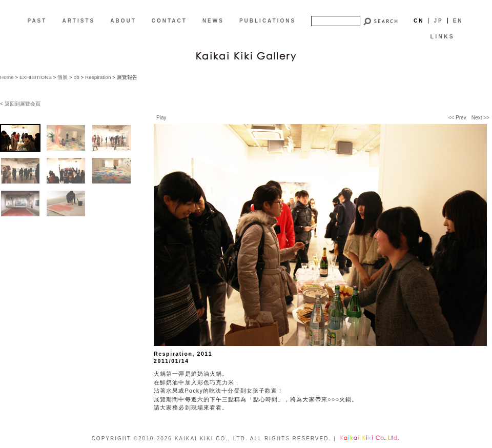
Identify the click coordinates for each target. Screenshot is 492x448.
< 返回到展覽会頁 (20, 104)
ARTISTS (78, 21)
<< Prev (457, 118)
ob (77, 77)
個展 (63, 77)
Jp (438, 21)
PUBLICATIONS (268, 21)
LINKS (443, 36)
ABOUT (123, 21)
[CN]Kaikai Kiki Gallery (246, 55)
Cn (419, 21)
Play (161, 118)
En (458, 21)
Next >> (480, 118)
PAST (37, 21)
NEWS (213, 21)
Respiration (98, 77)
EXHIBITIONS (36, 77)
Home (7, 77)
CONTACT (169, 21)
